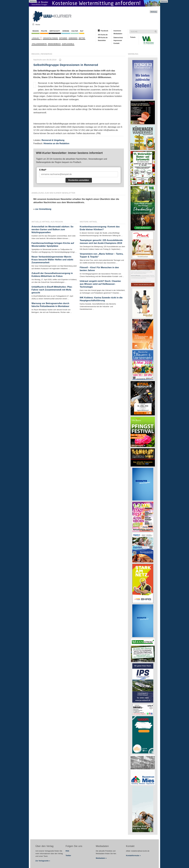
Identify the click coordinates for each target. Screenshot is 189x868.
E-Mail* (43, 170)
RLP (82, 31)
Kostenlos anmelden (79, 180)
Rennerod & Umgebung (53, 140)
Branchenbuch (54, 44)
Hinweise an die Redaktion (56, 143)
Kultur (75, 31)
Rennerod (46, 54)
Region (36, 31)
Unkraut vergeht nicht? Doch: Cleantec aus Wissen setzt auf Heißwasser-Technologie (100, 284)
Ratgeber (63, 38)
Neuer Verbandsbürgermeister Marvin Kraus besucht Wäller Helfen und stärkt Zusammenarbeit (52, 260)
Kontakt (116, 43)
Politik (44, 31)
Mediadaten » (101, 858)
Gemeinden (73, 38)
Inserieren (117, 31)
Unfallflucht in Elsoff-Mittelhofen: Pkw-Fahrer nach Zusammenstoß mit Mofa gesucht (52, 290)
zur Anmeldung (43, 209)
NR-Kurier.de (103, 38)
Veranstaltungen (50, 38)
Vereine (66, 31)
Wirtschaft (55, 31)
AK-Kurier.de (103, 35)
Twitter (68, 855)
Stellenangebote (39, 44)
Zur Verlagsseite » (43, 861)
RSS (67, 851)
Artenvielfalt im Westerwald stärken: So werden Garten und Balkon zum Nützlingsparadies (52, 230)
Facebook (104, 31)
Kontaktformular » (133, 855)
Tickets (133, 37)
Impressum (118, 40)
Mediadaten (118, 34)
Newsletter (102, 40)
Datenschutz (118, 38)
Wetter (82, 38)
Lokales (37, 38)
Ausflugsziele (68, 44)
